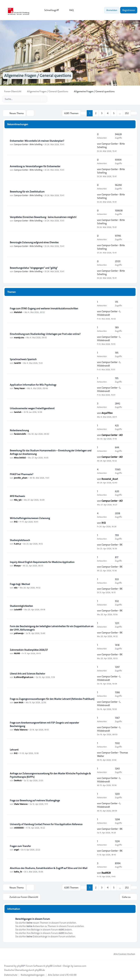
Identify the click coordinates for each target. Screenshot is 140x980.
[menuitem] (50, 10)
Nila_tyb (18, 499)
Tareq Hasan (19, 388)
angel (16, 849)
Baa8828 (106, 872)
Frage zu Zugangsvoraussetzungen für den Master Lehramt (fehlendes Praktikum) (52, 699)
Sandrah (18, 412)
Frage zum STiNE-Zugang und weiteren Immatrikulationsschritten (44, 308)
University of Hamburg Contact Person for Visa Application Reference (46, 824)
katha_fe (18, 871)
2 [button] (96, 113)
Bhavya (17, 565)
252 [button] (127, 113)
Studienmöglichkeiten (21, 606)
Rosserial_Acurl (110, 479)
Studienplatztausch (20, 540)
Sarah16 (17, 363)
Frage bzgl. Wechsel (20, 584)
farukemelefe (20, 434)
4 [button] (108, 113)
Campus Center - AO (112, 435)
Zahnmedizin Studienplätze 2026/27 (29, 650)
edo (16, 587)
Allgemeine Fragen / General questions (39, 76)
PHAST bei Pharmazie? (22, 474)
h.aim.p (17, 543)
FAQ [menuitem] (69, 10)
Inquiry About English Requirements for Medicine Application (42, 562)
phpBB (21, 965)
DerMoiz (18, 780)
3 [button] (102, 113)
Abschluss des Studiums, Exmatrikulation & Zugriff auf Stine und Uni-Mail (49, 868)
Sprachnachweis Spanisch (23, 359)
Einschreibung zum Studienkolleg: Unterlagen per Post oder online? (45, 334)
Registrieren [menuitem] (129, 10)
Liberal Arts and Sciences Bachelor (28, 673)
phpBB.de (40, 969)
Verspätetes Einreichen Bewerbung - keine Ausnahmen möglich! (43, 217)
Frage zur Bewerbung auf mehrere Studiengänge (35, 800)
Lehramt (14, 750)
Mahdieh (18, 312)
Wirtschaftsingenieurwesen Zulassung (30, 518)
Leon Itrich (19, 702)
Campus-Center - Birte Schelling (28, 144)
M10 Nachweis (17, 496)
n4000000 (19, 827)
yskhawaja (19, 633)
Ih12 (16, 521)
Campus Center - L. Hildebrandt (109, 313)
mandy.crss (19, 337)
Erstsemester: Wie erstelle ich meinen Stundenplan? (37, 141)
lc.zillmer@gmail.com (24, 677)
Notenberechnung (19, 430)
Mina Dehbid (20, 457)
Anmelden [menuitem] (112, 10)
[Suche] (37, 99)
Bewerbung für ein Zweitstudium (27, 191)
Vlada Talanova (21, 729)
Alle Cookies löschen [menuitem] (122, 953)
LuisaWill (18, 609)
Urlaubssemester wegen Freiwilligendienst (32, 408)
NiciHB (17, 653)
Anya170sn (107, 413)
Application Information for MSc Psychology (33, 385)
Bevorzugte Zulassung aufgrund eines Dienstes (34, 242)
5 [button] (114, 113)
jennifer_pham (21, 478)
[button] (134, 113)
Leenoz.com (80, 965)
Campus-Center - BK (112, 544)
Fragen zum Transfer (20, 846)
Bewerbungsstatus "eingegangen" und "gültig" (34, 268)
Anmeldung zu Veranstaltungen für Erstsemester (35, 166)
